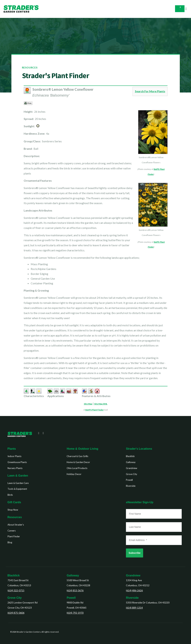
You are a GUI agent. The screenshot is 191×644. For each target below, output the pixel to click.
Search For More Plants (150, 91)
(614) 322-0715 (16, 590)
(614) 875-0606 (16, 613)
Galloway (73, 575)
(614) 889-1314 (134, 608)
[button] (186, 9)
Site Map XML (101, 404)
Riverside (132, 598)
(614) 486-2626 (134, 590)
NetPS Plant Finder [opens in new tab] (94, 410)
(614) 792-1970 (75, 613)
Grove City (15, 598)
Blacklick (14, 575)
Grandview (133, 575)
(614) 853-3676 (75, 590)
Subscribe (135, 553)
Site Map (88, 404)
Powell (71, 598)
